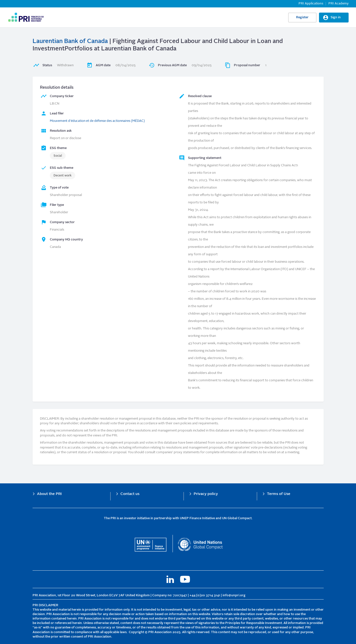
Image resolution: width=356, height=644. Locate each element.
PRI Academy (338, 4)
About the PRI (49, 494)
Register (302, 17)
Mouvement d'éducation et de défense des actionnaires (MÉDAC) (97, 121)
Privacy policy (206, 494)
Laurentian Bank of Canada (70, 42)
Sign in (336, 17)
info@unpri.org (234, 595)
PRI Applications (311, 4)
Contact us (130, 494)
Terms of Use (279, 494)
